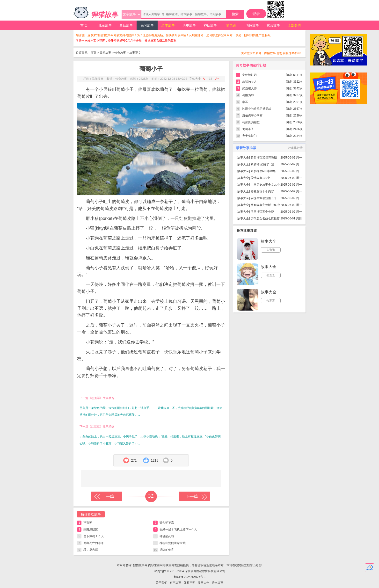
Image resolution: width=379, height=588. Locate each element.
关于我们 (161, 583)
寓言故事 (273, 25)
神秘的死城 (167, 536)
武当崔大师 (249, 88)
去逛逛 (271, 250)
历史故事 (189, 25)
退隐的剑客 (167, 550)
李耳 (245, 102)
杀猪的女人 (249, 82)
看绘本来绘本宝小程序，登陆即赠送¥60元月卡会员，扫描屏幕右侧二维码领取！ (128, 41)
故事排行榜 (295, 148)
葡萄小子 (248, 129)
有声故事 (175, 583)
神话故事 (210, 25)
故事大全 (243, 158)
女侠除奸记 (249, 75)
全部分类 (294, 25)
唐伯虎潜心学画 (252, 116)
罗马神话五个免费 (262, 212)
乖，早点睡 (91, 550)
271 (134, 460)
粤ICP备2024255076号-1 (189, 577)
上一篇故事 (107, 496)
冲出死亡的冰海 (94, 543)
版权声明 (189, 583)
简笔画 (231, 25)
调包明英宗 (167, 523)
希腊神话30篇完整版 (264, 158)
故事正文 (135, 53)
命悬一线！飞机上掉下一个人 (178, 530)
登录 (256, 14)
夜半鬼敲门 (249, 136)
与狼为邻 (248, 95)
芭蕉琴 (88, 523)
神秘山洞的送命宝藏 (173, 543)
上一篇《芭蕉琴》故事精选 (97, 398)
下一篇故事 (195, 496)
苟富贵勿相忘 (251, 122)
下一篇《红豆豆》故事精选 (97, 427)
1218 (155, 460)
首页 (93, 53)
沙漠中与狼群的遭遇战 (257, 109)
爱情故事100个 (260, 178)
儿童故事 (105, 25)
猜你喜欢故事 (91, 514)
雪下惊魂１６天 (94, 536)
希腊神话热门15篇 (262, 164)
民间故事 (147, 25)
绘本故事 (168, 25)
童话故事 (126, 25)
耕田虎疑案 (91, 530)
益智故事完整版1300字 (266, 205)
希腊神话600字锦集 (263, 171)
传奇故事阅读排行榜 (251, 65)
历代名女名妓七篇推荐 (265, 218)
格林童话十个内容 (262, 191)
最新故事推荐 (246, 148)
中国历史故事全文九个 (265, 185)
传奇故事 (120, 53)
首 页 (84, 25)
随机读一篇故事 (151, 496)
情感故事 (252, 25)
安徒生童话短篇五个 (264, 198)
